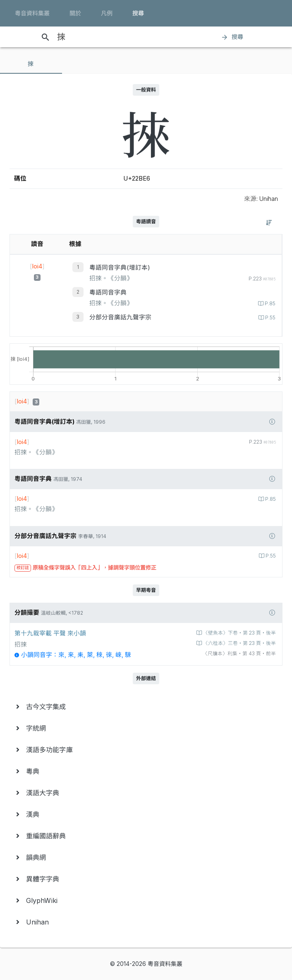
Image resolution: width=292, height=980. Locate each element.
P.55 (270, 318)
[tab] (31, 64)
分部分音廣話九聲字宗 (120, 317)
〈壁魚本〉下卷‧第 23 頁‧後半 (239, 633)
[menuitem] (146, 707)
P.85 (269, 304)
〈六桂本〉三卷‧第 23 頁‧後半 (239, 643)
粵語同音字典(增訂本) (120, 268)
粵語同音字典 (108, 292)
